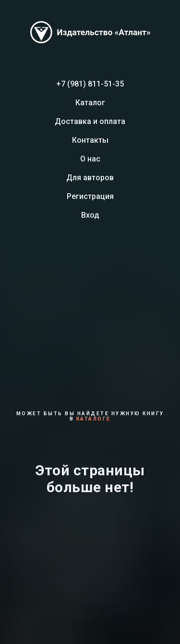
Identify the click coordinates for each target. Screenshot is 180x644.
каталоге (94, 419)
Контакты (90, 140)
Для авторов (90, 178)
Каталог (90, 103)
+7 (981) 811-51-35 (90, 84)
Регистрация (90, 196)
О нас (90, 159)
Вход (90, 215)
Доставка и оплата (90, 121)
